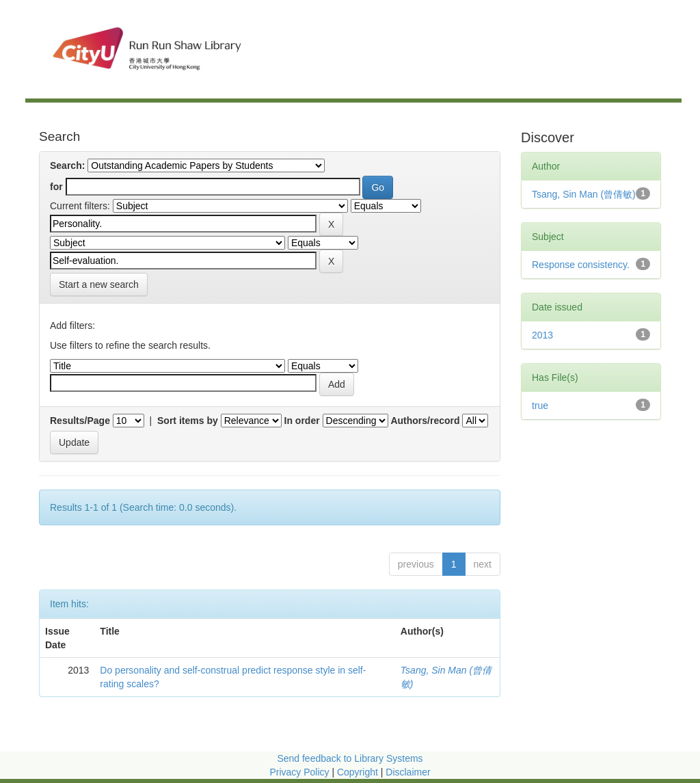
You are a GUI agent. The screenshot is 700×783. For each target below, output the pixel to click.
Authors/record (425, 421)
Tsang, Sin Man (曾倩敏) (584, 194)
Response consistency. (581, 265)
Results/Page (80, 421)
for (56, 187)
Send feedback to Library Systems (350, 758)
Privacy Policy (299, 772)
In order (302, 421)
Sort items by (188, 421)
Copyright (359, 772)
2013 (542, 335)
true (540, 406)
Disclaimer (408, 772)
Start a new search (99, 284)
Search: (67, 165)
